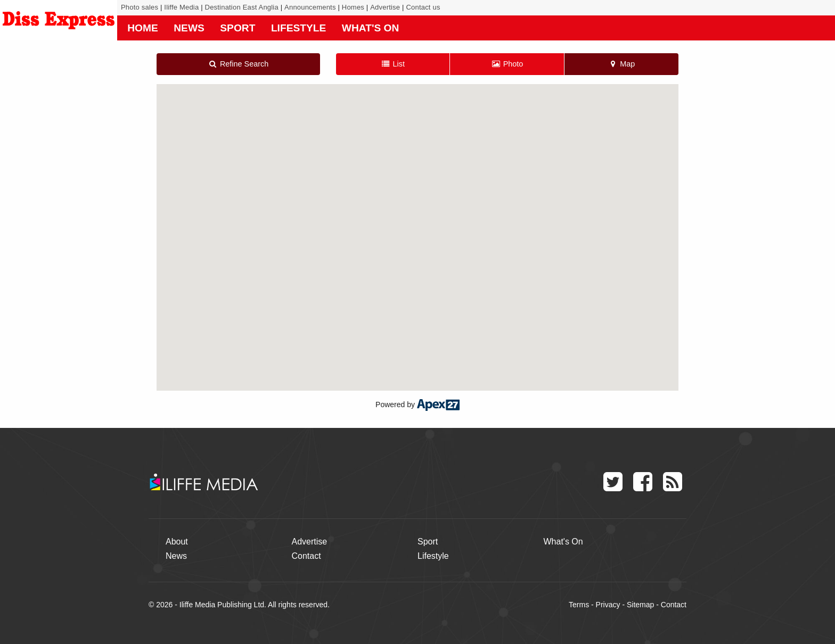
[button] (418, 228)
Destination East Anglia (242, 7)
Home (143, 28)
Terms (579, 605)
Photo (507, 64)
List (393, 64)
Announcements (310, 7)
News (189, 28)
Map (622, 64)
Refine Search (238, 64)
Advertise (385, 7)
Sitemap (640, 605)
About (177, 542)
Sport (238, 28)
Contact (306, 556)
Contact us (423, 7)
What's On (371, 28)
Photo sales (140, 7)
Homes (353, 7)
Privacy (608, 605)
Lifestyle (298, 28)
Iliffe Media (181, 7)
